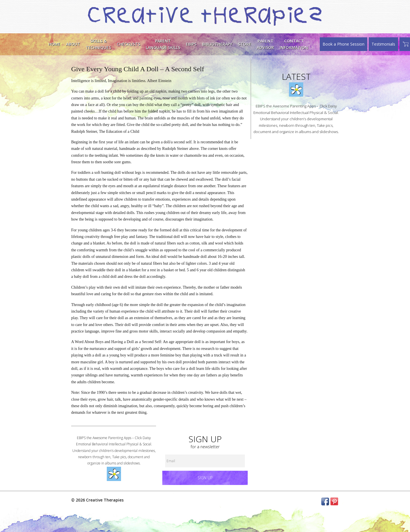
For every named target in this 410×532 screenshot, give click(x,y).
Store (245, 44)
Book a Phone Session (344, 44)
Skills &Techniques (98, 44)
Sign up (205, 478)
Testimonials (383, 44)
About (73, 44)
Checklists (128, 44)
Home (54, 44)
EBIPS (191, 44)
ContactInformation (294, 44)
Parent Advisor (265, 44)
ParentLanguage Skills (163, 44)
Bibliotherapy (217, 44)
